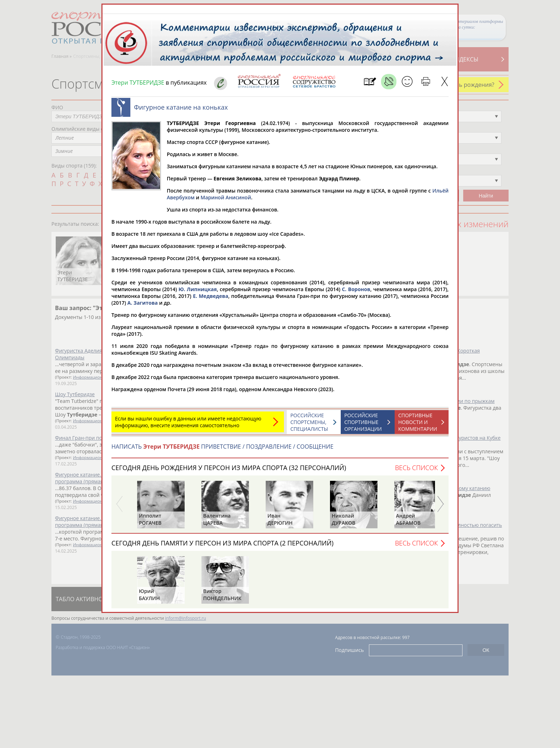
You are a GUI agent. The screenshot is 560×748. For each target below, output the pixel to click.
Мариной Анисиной (226, 197)
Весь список (416, 468)
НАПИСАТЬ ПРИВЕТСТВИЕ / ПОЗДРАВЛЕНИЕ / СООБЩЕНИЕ (222, 447)
